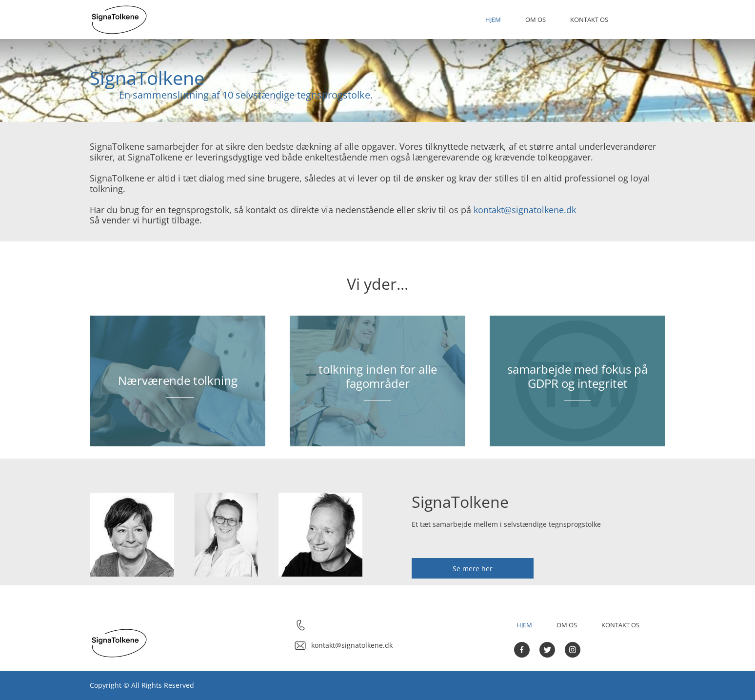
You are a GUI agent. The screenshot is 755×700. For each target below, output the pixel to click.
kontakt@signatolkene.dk (525, 210)
